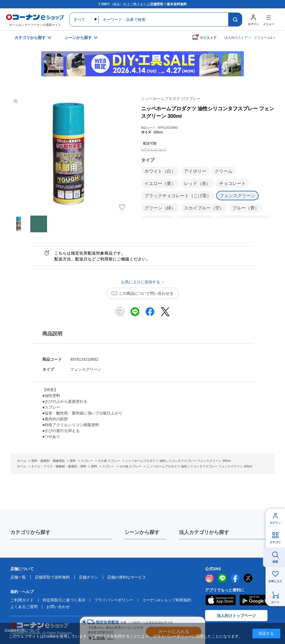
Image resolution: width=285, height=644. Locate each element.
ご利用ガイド (22, 600)
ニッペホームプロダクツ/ (171, 99)
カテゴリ (275, 542)
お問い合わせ (58, 607)
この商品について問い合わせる (146, 293)
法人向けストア (236, 38)
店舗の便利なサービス (127, 577)
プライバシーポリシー (114, 600)
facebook (235, 578)
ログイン (275, 523)
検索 (275, 562)
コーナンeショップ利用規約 (167, 600)
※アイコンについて (154, 149)
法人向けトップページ (236, 616)
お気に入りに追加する (122, 207)
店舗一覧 (18, 577)
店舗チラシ (89, 577)
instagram (210, 578)
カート (275, 602)
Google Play (258, 600)
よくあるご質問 (24, 607)
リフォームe (263, 38)
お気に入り (275, 581)
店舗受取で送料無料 (52, 577)
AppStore (220, 600)
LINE (222, 578)
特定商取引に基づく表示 (64, 600)
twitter (248, 578)
